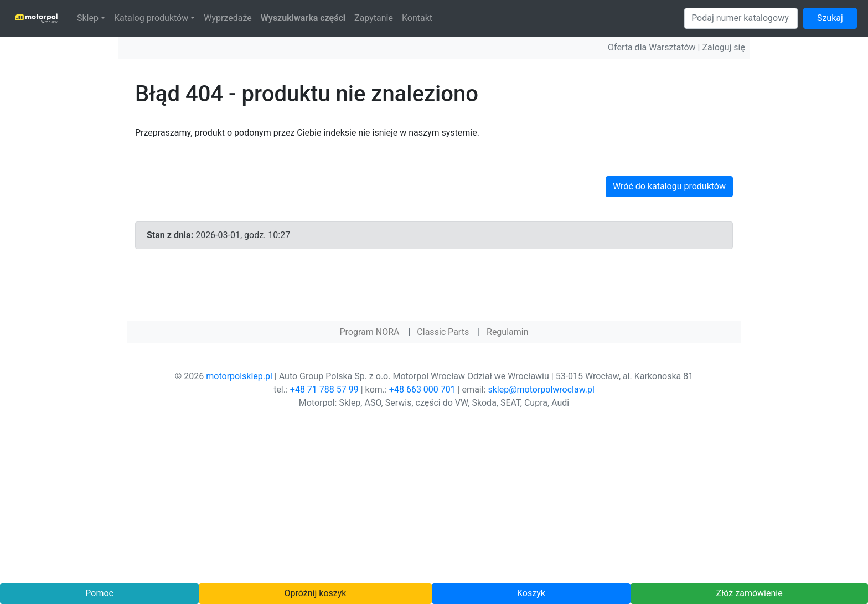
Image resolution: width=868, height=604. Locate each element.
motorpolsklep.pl (239, 376)
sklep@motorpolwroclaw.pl (541, 389)
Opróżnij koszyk (316, 593)
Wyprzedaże (228, 18)
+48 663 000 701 (422, 389)
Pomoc (99, 593)
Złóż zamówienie (749, 593)
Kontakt (417, 18)
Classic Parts (443, 332)
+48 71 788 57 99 (324, 389)
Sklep (88, 18)
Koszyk (531, 593)
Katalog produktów (151, 18)
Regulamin (508, 332)
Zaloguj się (724, 47)
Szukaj (830, 18)
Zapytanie (374, 18)
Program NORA (369, 332)
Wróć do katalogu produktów (669, 186)
